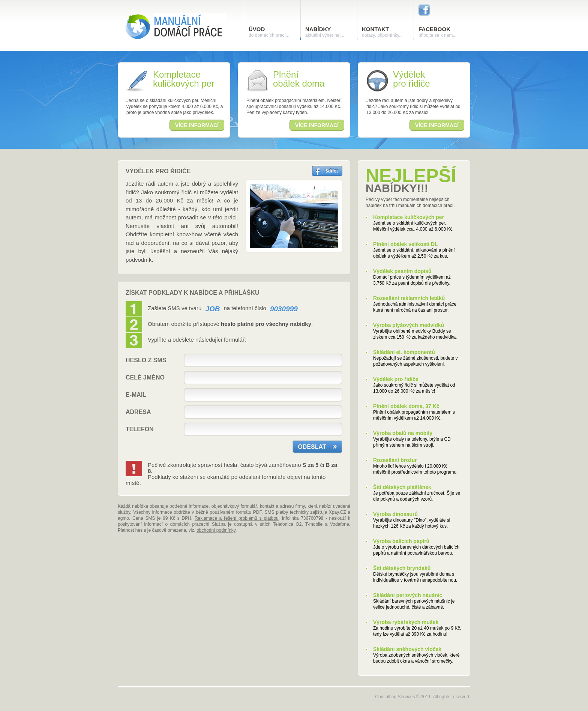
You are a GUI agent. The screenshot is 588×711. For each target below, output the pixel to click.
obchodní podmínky (216, 530)
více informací (197, 125)
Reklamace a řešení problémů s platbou (237, 518)
